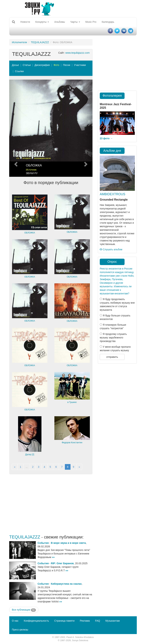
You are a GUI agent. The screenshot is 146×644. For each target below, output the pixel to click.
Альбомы (60, 22)
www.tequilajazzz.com (78, 53)
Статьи (27, 65)
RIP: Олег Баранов (62, 563)
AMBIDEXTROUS (113, 194)
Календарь (108, 22)
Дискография (42, 65)
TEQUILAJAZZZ (40, 42)
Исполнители (19, 42)
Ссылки (19, 71)
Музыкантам (113, 621)
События (43, 543)
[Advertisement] (51, 505)
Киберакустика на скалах (66, 584)
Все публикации (24, 610)
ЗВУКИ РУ (32, 173)
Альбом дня (112, 151)
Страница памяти (64, 621)
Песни (67, 65)
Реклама (85, 621)
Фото (56, 65)
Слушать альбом (111, 249)
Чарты (75, 22)
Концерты (42, 22)
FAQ (98, 621)
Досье (15, 65)
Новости (25, 22)
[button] (16, 128)
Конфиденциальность (36, 621)
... (27, 467)
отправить (112, 357)
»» (53, 557)
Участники (80, 65)
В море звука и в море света (68, 543)
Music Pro (91, 22)
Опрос (112, 262)
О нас (15, 621)
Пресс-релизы (20, 630)
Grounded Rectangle (114, 200)
